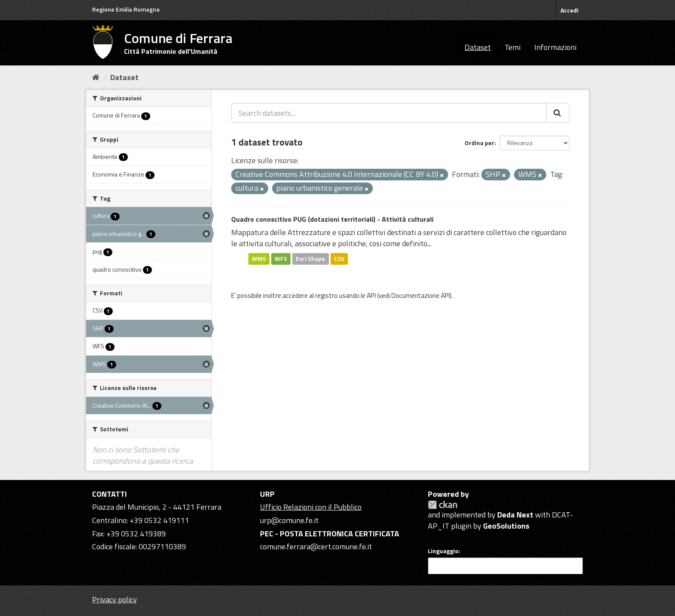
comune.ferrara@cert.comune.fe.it (316, 546)
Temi (512, 47)
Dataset (478, 47)
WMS (259, 259)
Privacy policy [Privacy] (115, 599)
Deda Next (515, 515)
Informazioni (555, 47)
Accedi (570, 10)
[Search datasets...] (389, 113)
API (371, 296)
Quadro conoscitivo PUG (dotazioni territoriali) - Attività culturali (332, 219)
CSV (339, 259)
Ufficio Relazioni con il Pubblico (311, 507)
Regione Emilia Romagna (126, 9)
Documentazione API (421, 296)
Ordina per (479, 143)
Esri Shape (310, 259)
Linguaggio (443, 551)
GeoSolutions (506, 526)
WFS (281, 259)
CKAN (443, 505)
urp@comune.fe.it (289, 520)
